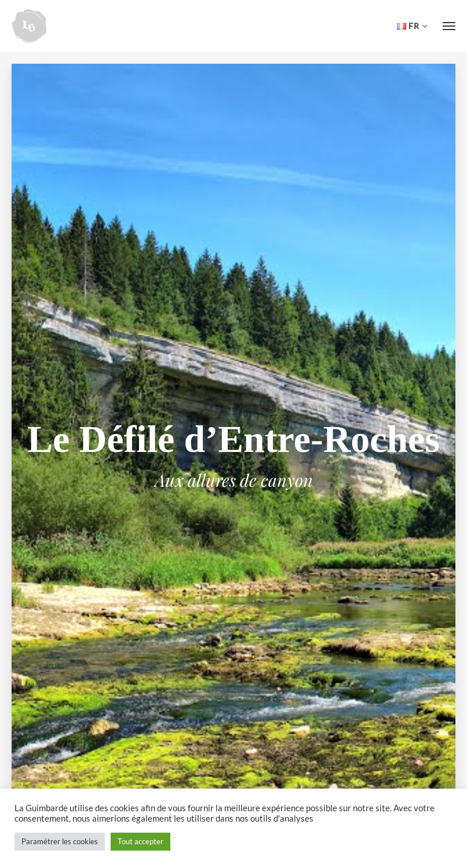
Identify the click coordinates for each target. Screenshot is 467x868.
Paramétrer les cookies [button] (60, 841)
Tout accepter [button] (141, 841)
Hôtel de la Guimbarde (29, 26)
